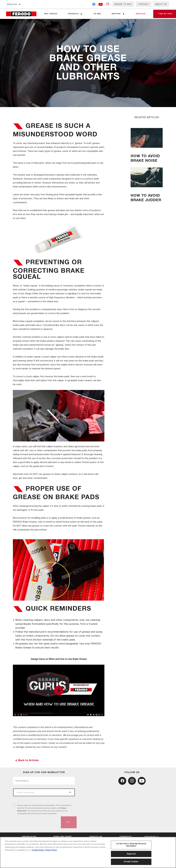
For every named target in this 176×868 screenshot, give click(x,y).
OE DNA (97, 14)
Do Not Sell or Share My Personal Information (131, 845)
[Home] (23, 14)
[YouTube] (101, 5)
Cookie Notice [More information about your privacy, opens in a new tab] (38, 850)
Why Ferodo (51, 14)
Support (115, 14)
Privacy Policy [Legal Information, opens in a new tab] (51, 850)
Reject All (131, 854)
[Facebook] (94, 5)
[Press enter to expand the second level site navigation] (81, 14)
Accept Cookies (131, 862)
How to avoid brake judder (146, 200)
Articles (139, 14)
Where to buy (123, 4)
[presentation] (36, 822)
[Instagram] (108, 5)
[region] (88, 852)
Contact (144, 4)
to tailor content (46, 801)
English (12, 4)
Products (73, 14)
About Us (161, 4)
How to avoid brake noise (146, 158)
